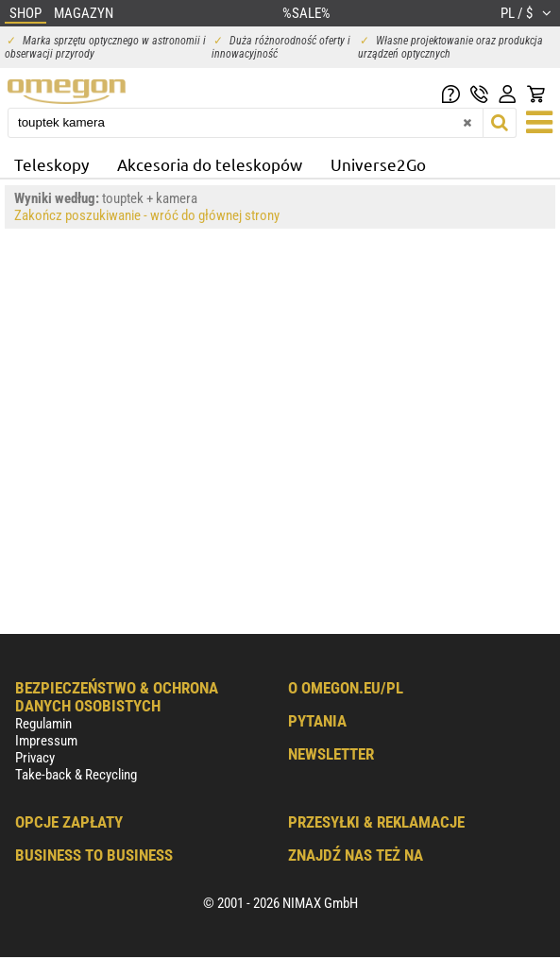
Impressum (46, 741)
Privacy (35, 758)
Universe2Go (378, 164)
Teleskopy (51, 164)
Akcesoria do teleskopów (210, 164)
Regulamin (43, 724)
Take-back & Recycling (76, 775)
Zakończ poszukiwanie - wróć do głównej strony (147, 215)
